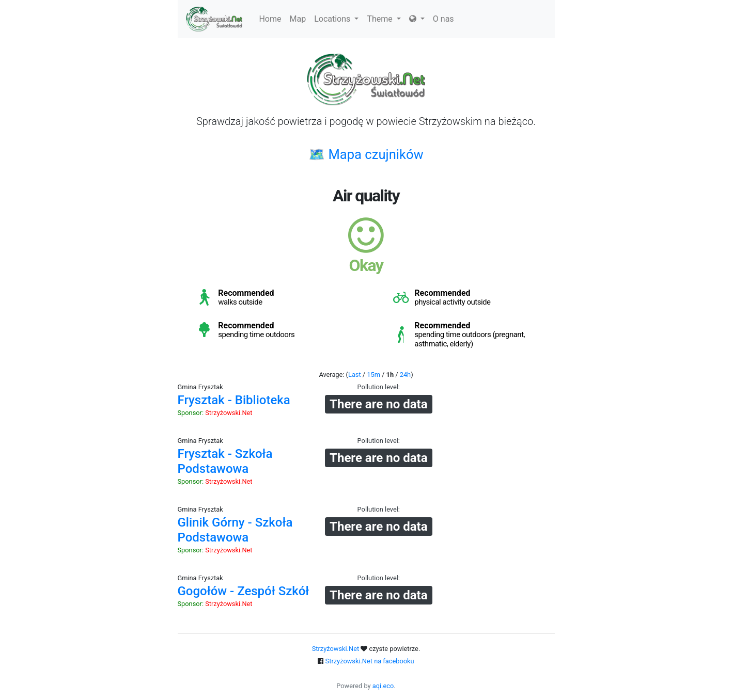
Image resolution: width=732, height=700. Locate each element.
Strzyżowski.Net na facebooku (370, 661)
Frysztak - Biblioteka (234, 400)
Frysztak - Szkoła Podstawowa (225, 461)
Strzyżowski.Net (229, 413)
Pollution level (378, 387)
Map (298, 19)
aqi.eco (383, 686)
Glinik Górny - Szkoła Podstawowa (235, 530)
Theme (384, 19)
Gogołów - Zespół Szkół (244, 591)
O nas (443, 19)
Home (270, 19)
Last (355, 375)
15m (373, 375)
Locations (336, 19)
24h (405, 375)
